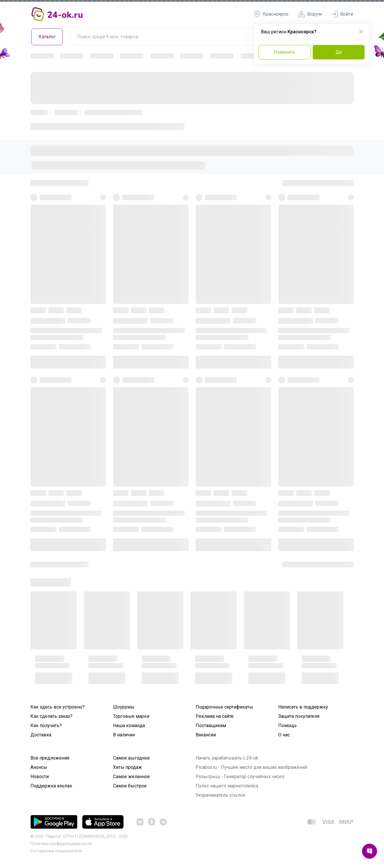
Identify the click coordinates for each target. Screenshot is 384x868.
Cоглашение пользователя (56, 851)
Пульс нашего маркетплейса (227, 786)
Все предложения (50, 758)
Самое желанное (131, 777)
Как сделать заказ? (51, 716)
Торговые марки (131, 716)
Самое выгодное (131, 758)
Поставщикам (211, 726)
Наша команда (129, 726)
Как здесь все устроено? (58, 707)
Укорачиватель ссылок (221, 795)
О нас (284, 735)
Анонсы (39, 767)
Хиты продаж (128, 767)
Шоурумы (124, 707)
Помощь (287, 726)
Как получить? (46, 726)
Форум (310, 14)
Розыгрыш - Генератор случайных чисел (240, 777)
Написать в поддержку (303, 707)
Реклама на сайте (215, 716)
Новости (40, 777)
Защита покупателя (299, 716)
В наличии (124, 735)
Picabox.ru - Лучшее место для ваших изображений (251, 767)
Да (339, 52)
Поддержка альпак (51, 786)
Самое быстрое (130, 786)
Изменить (284, 52)
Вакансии (206, 735)
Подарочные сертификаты (224, 707)
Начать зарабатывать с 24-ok (227, 758)
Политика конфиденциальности (61, 844)
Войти (342, 14)
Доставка (41, 735)
